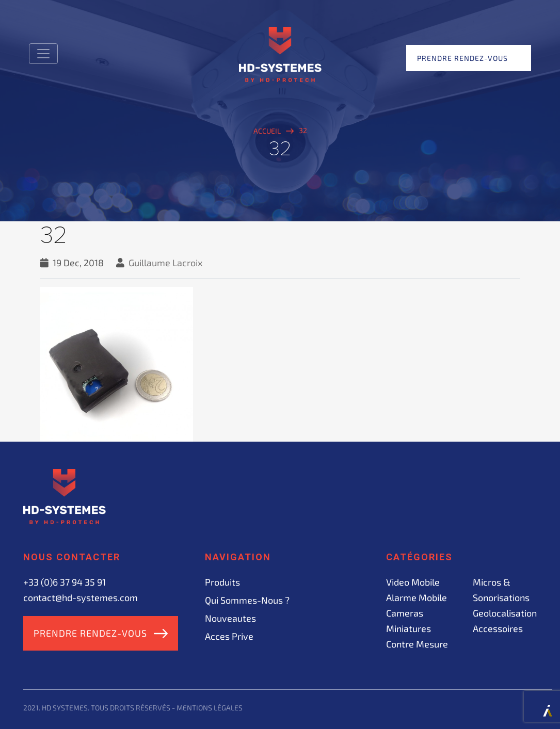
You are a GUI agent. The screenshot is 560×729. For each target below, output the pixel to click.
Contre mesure (417, 644)
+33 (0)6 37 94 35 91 (65, 582)
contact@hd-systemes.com (81, 597)
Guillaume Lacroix (166, 263)
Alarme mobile (417, 597)
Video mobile (413, 582)
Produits (222, 582)
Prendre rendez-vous (462, 58)
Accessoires (498, 628)
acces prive (229, 636)
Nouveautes (230, 618)
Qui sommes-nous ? (247, 600)
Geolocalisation (505, 613)
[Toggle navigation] (43, 54)
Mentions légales (210, 708)
